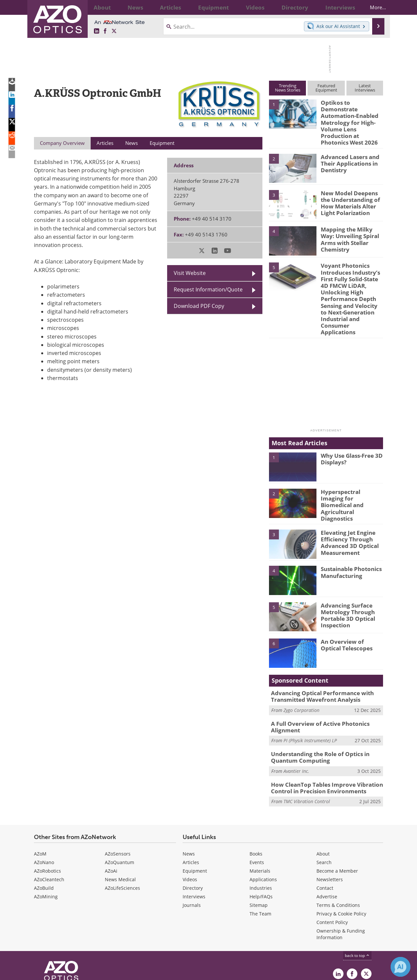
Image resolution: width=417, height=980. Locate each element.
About (323, 807)
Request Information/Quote (208, 289)
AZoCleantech (49, 832)
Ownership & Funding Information (341, 887)
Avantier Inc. (296, 725)
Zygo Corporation (301, 667)
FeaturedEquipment (326, 88)
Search (324, 815)
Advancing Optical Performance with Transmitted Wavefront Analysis (317, 655)
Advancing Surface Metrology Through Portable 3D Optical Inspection (345, 573)
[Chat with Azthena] (401, 967)
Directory (193, 841)
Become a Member (337, 824)
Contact (325, 841)
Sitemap (259, 858)
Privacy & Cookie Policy (341, 867)
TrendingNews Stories (288, 88)
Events (257, 815)
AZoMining (46, 849)
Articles (191, 815)
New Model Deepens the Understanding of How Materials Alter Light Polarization (351, 185)
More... (372, 7)
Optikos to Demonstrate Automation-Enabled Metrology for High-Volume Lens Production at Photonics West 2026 (351, 114)
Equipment (195, 824)
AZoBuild (44, 841)
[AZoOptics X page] (114, 31)
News (189, 807)
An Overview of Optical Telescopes (350, 603)
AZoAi (111, 824)
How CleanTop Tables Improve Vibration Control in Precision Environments (321, 742)
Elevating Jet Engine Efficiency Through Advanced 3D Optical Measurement (347, 500)
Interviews (194, 849)
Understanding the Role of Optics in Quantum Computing (316, 713)
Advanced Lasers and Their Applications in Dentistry (347, 146)
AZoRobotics (47, 824)
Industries (261, 841)
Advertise (327, 849)
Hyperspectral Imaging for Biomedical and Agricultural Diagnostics (351, 461)
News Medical (120, 832)
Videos (190, 832)
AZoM (40, 807)
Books (256, 807)
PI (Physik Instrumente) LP (310, 696)
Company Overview (62, 143)
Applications (263, 832)
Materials (260, 824)
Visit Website (190, 273)
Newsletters (330, 832)
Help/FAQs (261, 849)
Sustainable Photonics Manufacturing (348, 531)
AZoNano (44, 815)
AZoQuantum (119, 815)
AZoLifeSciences (122, 841)
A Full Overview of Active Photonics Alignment (315, 684)
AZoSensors (118, 807)
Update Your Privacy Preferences (84, 972)
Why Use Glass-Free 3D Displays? (349, 422)
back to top (357, 908)
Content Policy (332, 875)
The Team (260, 867)
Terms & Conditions (338, 858)
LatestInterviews (365, 88)
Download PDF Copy (199, 306)
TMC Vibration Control (307, 754)
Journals (192, 858)
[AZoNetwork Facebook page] (105, 31)
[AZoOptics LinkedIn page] (97, 31)
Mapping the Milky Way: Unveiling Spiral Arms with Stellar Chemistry (351, 218)
